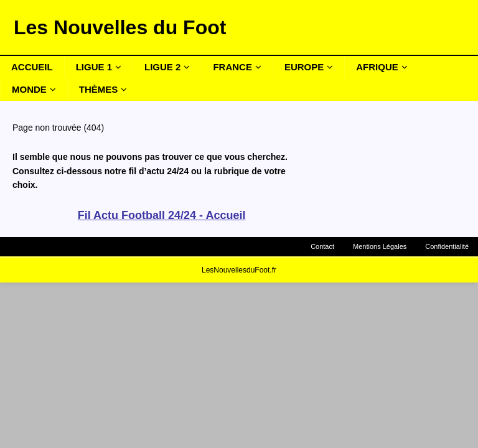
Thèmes (99, 89)
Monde (29, 89)
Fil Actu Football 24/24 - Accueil (162, 215)
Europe (304, 67)
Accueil (32, 67)
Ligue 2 (162, 67)
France (232, 67)
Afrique (377, 67)
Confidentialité (447, 246)
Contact (322, 246)
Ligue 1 (94, 67)
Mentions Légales (380, 246)
